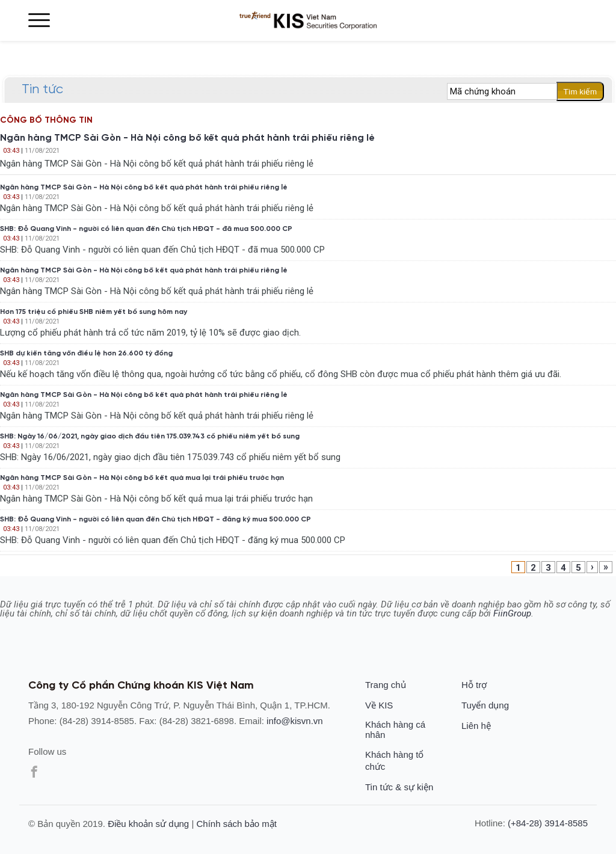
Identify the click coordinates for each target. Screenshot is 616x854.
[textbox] (502, 91)
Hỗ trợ (474, 685)
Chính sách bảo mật (236, 824)
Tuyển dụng (485, 705)
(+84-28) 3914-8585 (548, 823)
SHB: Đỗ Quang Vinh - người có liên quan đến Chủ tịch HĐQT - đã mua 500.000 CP (146, 229)
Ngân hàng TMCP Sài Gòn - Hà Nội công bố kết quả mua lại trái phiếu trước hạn (142, 478)
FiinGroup (512, 613)
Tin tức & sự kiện (399, 787)
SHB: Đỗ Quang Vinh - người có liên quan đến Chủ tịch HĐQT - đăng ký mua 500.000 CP (156, 520)
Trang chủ (386, 685)
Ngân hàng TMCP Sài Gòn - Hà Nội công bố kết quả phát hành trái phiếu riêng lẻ (187, 138)
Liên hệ (476, 726)
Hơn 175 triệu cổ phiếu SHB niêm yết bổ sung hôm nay (94, 312)
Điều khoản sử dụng (148, 824)
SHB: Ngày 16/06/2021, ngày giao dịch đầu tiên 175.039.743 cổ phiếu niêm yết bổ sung (150, 437)
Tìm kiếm (580, 92)
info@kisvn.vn (295, 721)
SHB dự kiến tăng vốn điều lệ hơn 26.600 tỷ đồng (86, 354)
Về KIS (379, 705)
